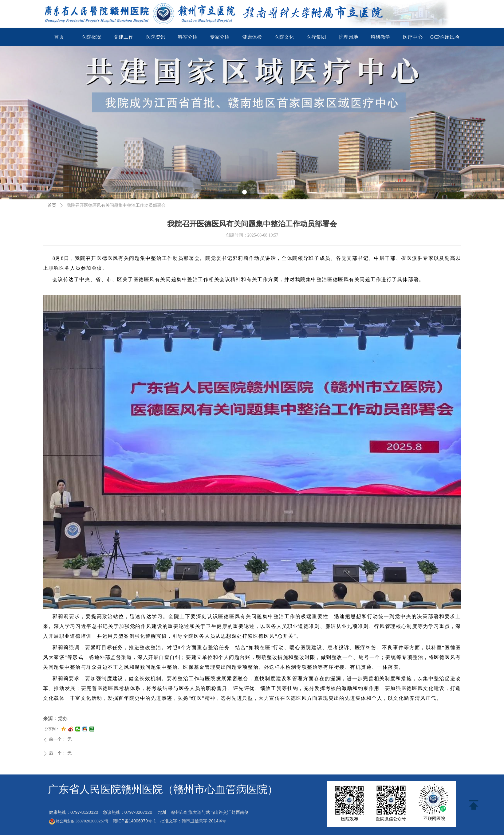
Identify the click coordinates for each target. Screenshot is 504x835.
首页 (52, 205)
